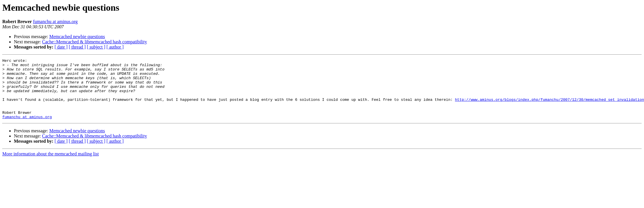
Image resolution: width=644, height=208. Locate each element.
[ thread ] (77, 47)
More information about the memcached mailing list (51, 166)
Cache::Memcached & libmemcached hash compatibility (95, 42)
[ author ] (115, 47)
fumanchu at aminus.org (55, 22)
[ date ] (61, 47)
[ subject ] (96, 47)
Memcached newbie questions (77, 37)
